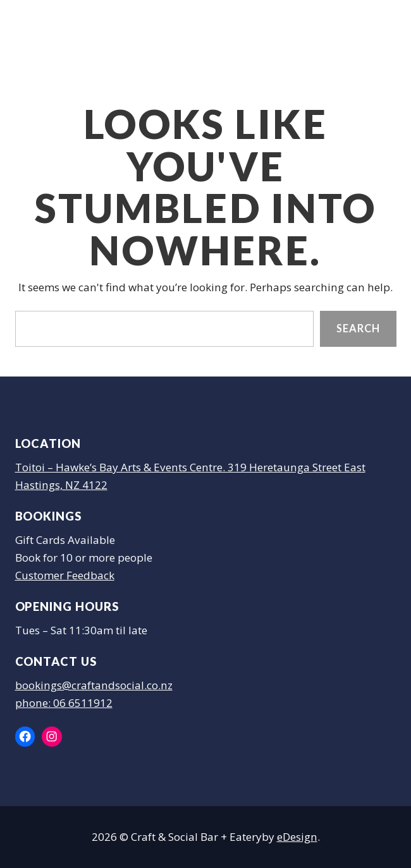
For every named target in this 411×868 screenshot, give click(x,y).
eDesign (297, 837)
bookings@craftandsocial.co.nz (94, 685)
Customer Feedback (65, 575)
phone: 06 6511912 (64, 703)
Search (358, 329)
